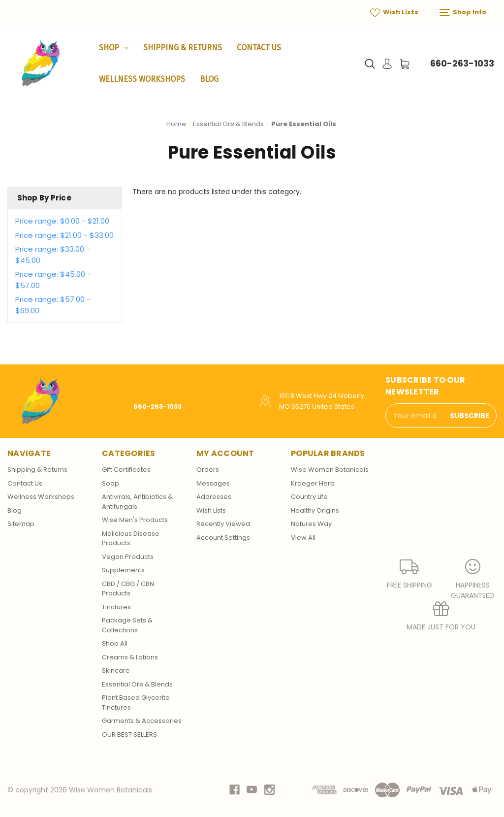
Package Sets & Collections (127, 625)
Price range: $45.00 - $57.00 (53, 280)
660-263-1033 (462, 63)
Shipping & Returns (183, 48)
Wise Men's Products (135, 520)
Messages (213, 483)
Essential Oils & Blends (137, 684)
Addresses (214, 497)
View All (303, 538)
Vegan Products (128, 557)
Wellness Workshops (142, 79)
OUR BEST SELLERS (129, 735)
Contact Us (259, 48)
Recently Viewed (223, 524)
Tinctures (116, 607)
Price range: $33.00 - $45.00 (53, 255)
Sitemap (21, 524)
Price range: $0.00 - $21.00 (62, 221)
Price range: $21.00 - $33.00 (64, 235)
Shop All (115, 643)
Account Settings (223, 538)
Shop (114, 48)
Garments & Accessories (142, 721)
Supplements (123, 570)
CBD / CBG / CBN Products (128, 589)
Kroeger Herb (313, 483)
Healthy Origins (315, 510)
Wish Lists (394, 12)
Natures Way (311, 524)
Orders (208, 470)
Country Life (309, 497)
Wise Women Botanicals (330, 470)
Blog (209, 79)
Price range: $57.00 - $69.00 (53, 305)
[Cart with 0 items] (404, 64)
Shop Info (463, 12)
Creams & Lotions (130, 657)
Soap (110, 483)
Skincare (116, 670)
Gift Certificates (126, 470)
